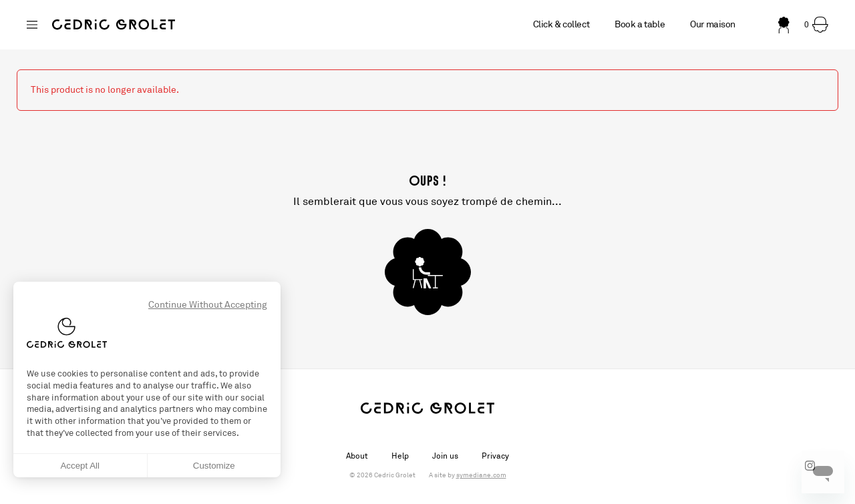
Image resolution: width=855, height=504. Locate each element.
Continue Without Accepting (208, 305)
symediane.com (481, 475)
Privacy (495, 456)
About (357, 456)
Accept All (80, 466)
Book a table (640, 24)
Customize (214, 466)
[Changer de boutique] (32, 25)
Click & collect (561, 24)
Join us (445, 456)
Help (400, 456)
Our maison (713, 24)
